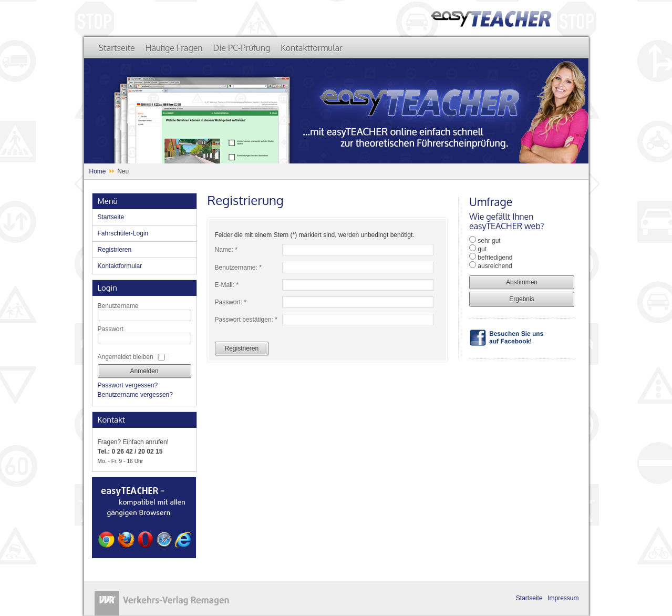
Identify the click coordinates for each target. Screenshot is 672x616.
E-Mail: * (227, 285)
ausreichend (495, 266)
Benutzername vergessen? (135, 395)
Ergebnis (521, 299)
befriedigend (495, 258)
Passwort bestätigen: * (246, 320)
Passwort (111, 329)
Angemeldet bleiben (126, 357)
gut (482, 249)
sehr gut (489, 241)
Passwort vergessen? (128, 385)
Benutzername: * (238, 268)
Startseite (529, 598)
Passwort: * (231, 302)
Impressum (563, 598)
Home (98, 171)
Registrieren (242, 348)
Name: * (226, 250)
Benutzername (118, 306)
